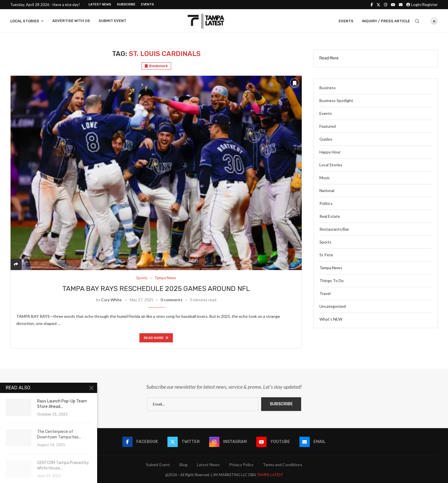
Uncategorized (333, 306)
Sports (325, 242)
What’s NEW (331, 319)
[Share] (16, 264)
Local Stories (25, 21)
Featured (328, 126)
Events (148, 4)
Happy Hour (330, 152)
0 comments (172, 300)
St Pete (326, 255)
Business (328, 88)
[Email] (401, 5)
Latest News (100, 4)
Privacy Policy (241, 465)
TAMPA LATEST (270, 475)
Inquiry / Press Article (386, 21)
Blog (183, 465)
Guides (326, 139)
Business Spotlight (336, 100)
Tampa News (331, 268)
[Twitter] (378, 5)
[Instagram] (386, 5)
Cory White (111, 300)
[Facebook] (372, 5)
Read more (156, 338)
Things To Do (332, 281)
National (327, 190)
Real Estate (330, 216)
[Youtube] (393, 5)
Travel (325, 293)
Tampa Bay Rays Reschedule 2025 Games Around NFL (156, 289)
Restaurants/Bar (334, 229)
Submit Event (112, 21)
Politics (326, 203)
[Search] (417, 21)
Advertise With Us (71, 21)
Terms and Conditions (283, 465)
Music (325, 178)
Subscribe (126, 4)
